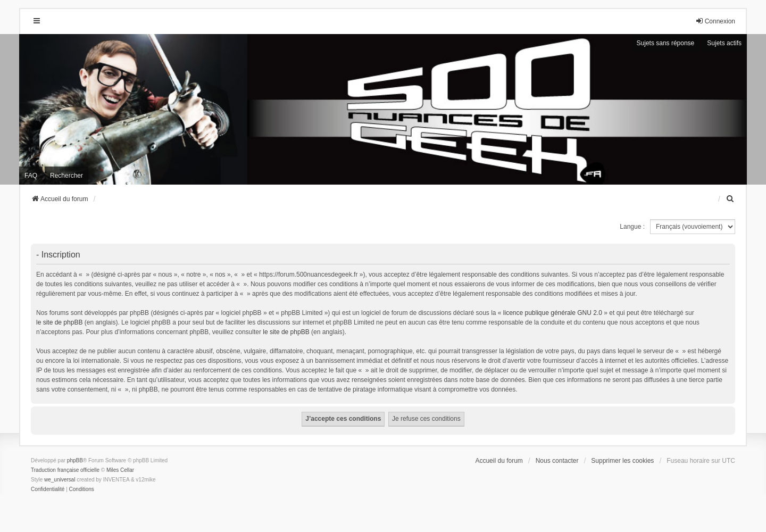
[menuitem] (730, 199)
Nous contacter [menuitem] (557, 461)
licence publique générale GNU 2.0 (553, 313)
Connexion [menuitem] (715, 21)
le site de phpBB (59, 322)
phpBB (75, 460)
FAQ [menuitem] (31, 176)
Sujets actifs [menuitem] (724, 43)
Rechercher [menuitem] (66, 176)
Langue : (632, 227)
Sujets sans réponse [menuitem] (666, 43)
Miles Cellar (120, 470)
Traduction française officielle (65, 470)
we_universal (60, 480)
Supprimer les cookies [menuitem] (622, 461)
